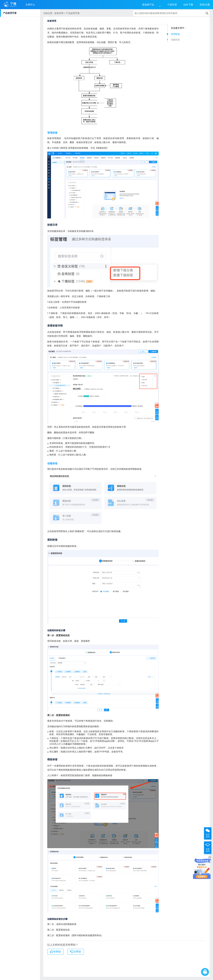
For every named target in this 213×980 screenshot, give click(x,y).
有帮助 (55, 952)
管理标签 (175, 34)
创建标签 (175, 40)
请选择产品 (148, 5)
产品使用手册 (10, 13)
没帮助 (76, 952)
